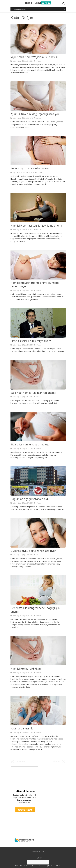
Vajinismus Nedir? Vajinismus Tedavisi (34, 57)
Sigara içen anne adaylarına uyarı (31, 444)
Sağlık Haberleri (17, 173)
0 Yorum (38, 61)
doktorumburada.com (40, 866)
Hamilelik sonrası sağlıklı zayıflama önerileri (37, 226)
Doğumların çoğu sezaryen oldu (30, 499)
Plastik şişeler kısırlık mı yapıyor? (31, 341)
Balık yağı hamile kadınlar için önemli (33, 393)
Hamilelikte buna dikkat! (26, 669)
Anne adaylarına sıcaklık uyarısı (30, 168)
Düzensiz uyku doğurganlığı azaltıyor (33, 551)
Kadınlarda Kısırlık (22, 728)
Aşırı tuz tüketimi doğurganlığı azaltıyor (35, 114)
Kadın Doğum (22, 17)
